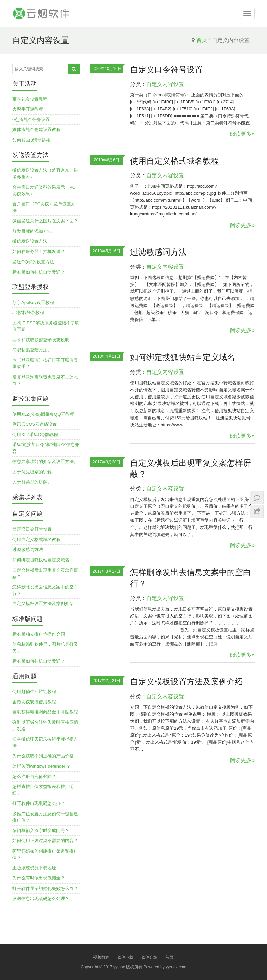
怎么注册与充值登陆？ (34, 776)
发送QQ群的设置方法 (33, 262)
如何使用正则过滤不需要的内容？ (45, 841)
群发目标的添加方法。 (34, 231)
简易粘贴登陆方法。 (32, 350)
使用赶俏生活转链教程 (34, 691)
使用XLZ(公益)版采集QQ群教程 (43, 414)
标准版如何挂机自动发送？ (39, 272)
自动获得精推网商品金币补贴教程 (45, 712)
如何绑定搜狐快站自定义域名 (183, 357)
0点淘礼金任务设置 (31, 120)
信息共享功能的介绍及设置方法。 (45, 461)
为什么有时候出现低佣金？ (39, 878)
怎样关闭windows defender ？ (42, 766)
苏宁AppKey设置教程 (33, 302)
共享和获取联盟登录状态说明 (41, 340)
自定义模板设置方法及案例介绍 (187, 682)
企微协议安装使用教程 (34, 702)
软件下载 (125, 957)
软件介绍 (149, 957)
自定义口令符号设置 (166, 69)
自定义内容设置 (165, 84)
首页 (202, 40)
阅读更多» (242, 134)
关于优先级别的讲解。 (34, 472)
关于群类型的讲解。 (32, 482)
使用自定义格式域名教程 (175, 161)
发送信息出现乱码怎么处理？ (41, 898)
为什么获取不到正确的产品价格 (43, 756)
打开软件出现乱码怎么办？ (39, 803)
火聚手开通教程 (28, 109)
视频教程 (101, 957)
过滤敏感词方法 (158, 252)
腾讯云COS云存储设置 (35, 424)
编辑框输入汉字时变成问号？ (41, 831)
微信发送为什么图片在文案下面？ (45, 221)
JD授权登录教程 (28, 312)
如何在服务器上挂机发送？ (39, 252)
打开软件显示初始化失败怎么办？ (45, 888)
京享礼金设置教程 (30, 99)
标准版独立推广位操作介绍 (39, 634)
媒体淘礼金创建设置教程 (36, 130)
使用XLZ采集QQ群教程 (35, 435)
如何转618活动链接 (31, 140)
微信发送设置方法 (30, 241)
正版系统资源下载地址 (34, 868)
